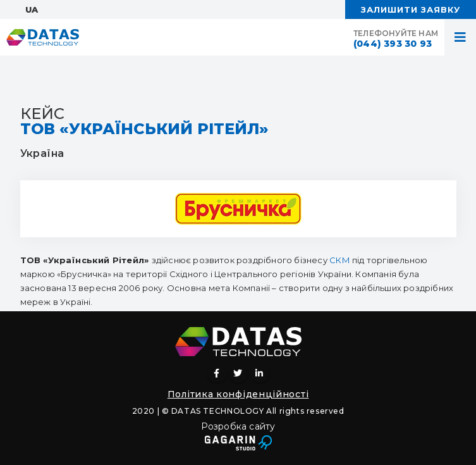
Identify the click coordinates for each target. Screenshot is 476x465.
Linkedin (260, 373)
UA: (33, 9)
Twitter (238, 373)
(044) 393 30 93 (393, 44)
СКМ (340, 260)
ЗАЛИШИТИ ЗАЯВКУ (411, 9)
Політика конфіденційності (238, 394)
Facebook (217, 373)
